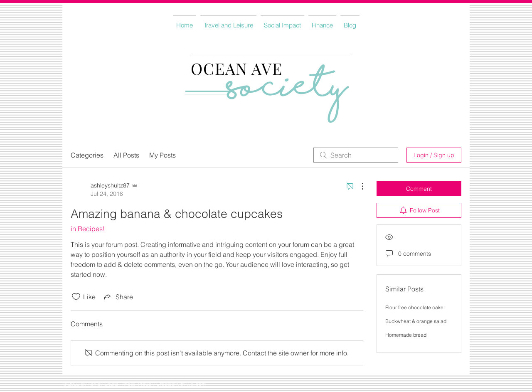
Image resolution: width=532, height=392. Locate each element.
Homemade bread (406, 335)
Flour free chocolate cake (414, 307)
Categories (87, 155)
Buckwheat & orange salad (416, 321)
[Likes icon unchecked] (76, 297)
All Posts (126, 155)
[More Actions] (358, 186)
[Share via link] (118, 297)
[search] (356, 155)
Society (288, 91)
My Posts (163, 155)
